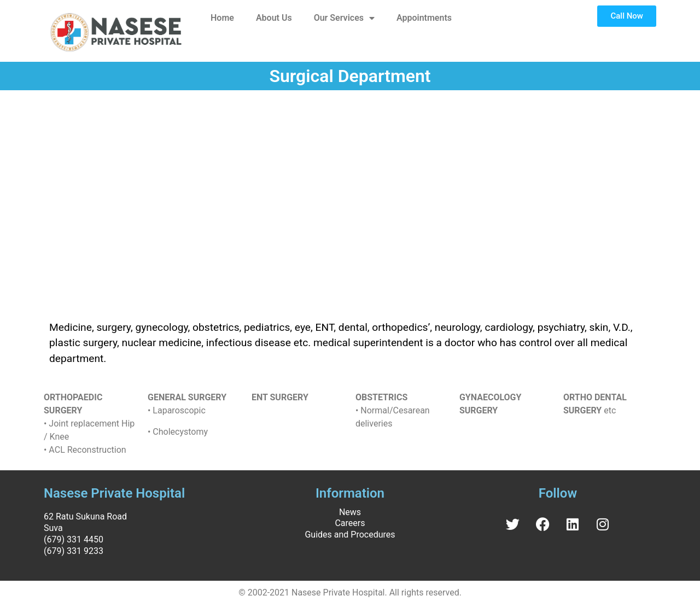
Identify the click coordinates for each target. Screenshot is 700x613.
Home (222, 18)
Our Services (344, 18)
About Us (274, 18)
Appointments (424, 18)
